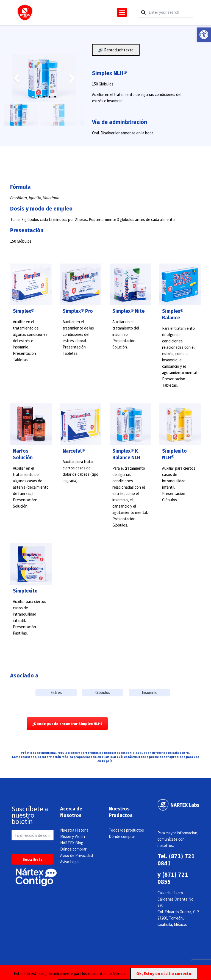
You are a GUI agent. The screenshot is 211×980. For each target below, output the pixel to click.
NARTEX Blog (72, 843)
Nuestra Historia (74, 830)
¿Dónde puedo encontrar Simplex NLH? (67, 724)
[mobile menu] (122, 12)
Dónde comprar (73, 849)
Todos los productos (126, 830)
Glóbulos (103, 692)
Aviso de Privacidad (77, 855)
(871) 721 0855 (173, 878)
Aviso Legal (70, 862)
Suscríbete (33, 859)
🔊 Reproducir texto (116, 50)
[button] (204, 35)
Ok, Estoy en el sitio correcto (164, 974)
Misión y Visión (73, 836)
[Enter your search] (165, 13)
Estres (56, 692)
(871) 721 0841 (176, 859)
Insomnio (150, 692)
